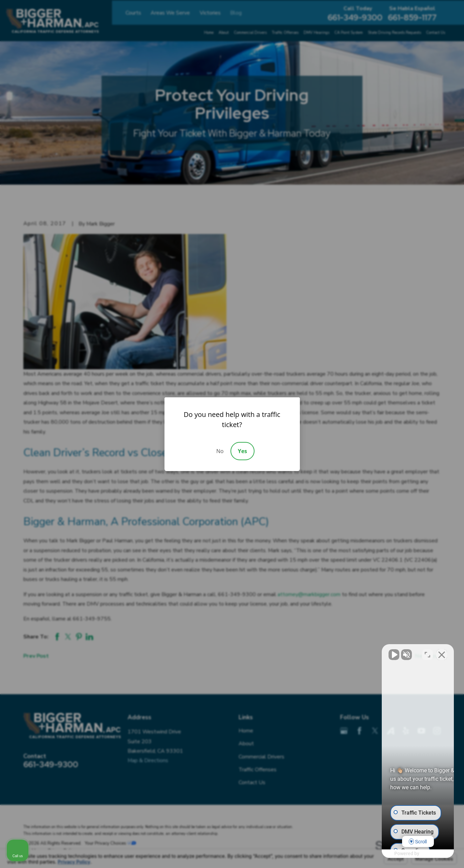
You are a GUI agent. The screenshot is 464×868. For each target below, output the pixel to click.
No (220, 451)
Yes (242, 451)
